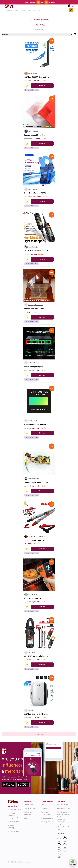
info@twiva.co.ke (63, 808)
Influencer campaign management (13, 815)
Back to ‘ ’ (40, 20)
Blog (26, 818)
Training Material (47, 822)
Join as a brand (30, 808)
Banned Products (47, 818)
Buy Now (42, 85)
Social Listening (14, 831)
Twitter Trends (13, 822)
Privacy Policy (46, 808)
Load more (39, 734)
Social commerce (14, 809)
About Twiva (29, 805)
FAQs (42, 805)
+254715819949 (62, 805)
